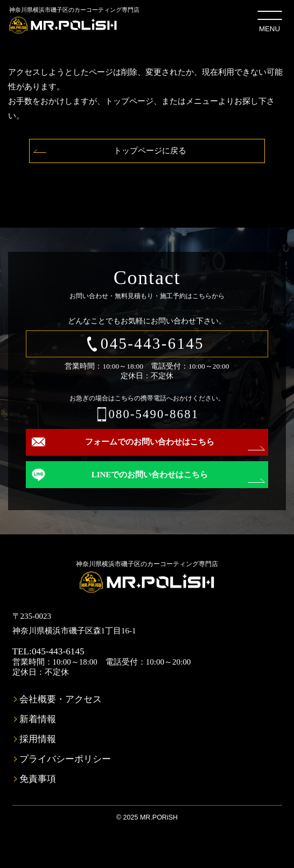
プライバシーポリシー (65, 759)
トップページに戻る (150, 151)
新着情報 (38, 719)
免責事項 (38, 779)
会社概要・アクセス (61, 699)
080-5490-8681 (153, 414)
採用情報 (38, 739)
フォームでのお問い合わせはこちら (150, 442)
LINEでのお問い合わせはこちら (150, 475)
